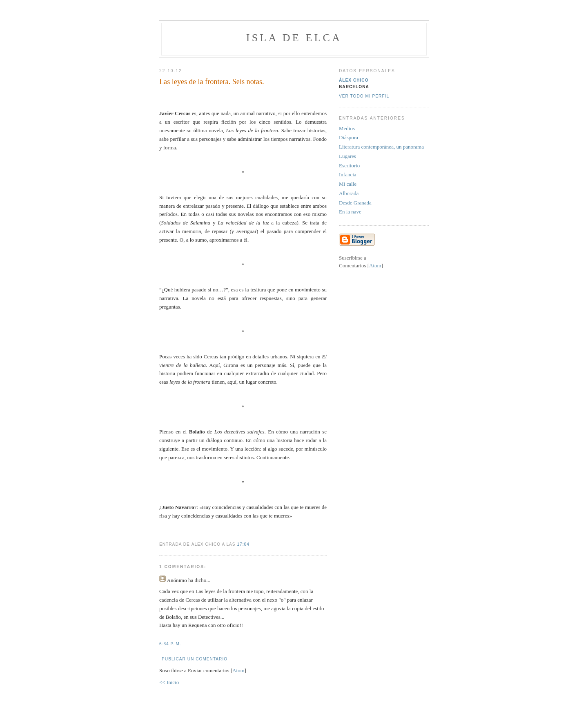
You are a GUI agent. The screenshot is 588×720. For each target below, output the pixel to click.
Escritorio (349, 166)
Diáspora (349, 137)
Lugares (347, 156)
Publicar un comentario (195, 659)
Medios (347, 128)
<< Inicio (169, 682)
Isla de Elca (294, 38)
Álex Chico (354, 80)
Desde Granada (355, 203)
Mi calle (348, 184)
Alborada (349, 193)
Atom (238, 670)
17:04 (243, 544)
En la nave (350, 212)
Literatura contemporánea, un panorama (381, 147)
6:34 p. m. (170, 644)
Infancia (348, 174)
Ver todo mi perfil (364, 96)
